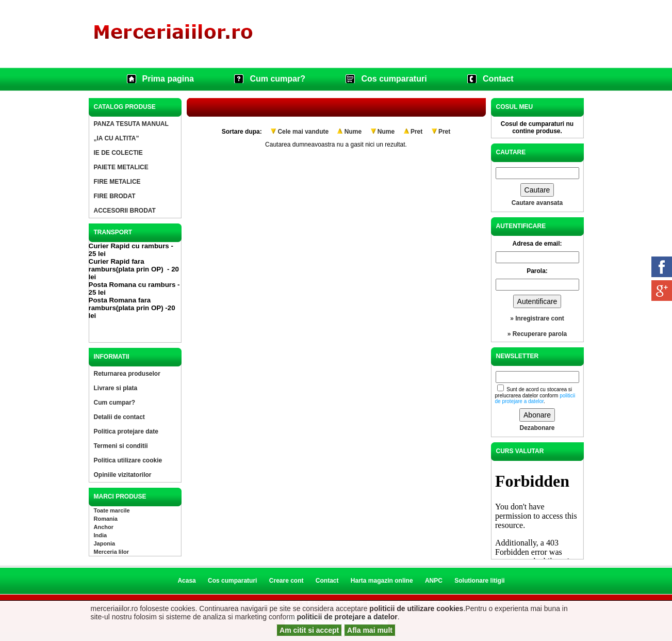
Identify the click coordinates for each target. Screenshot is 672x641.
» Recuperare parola (537, 334)
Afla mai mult (370, 630)
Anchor (104, 527)
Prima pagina (168, 79)
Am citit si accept (309, 630)
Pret (416, 132)
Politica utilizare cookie (128, 460)
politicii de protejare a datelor (347, 617)
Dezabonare (537, 428)
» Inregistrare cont (537, 318)
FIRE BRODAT (115, 196)
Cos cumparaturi (394, 79)
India (101, 535)
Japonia (105, 543)
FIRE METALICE (117, 182)
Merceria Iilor (111, 552)
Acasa (186, 581)
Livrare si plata (116, 388)
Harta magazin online (382, 581)
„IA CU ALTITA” (117, 138)
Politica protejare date (126, 431)
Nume (353, 132)
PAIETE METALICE (121, 167)
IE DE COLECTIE (118, 153)
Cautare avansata (537, 203)
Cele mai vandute (303, 132)
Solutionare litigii (479, 581)
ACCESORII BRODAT (125, 211)
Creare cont (286, 581)
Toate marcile (112, 510)
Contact (498, 79)
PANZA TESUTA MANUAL (131, 124)
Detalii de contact (119, 417)
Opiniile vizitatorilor (123, 475)
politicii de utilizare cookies (416, 608)
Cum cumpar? (277, 79)
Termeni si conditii (121, 446)
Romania (106, 519)
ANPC (434, 581)
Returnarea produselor (127, 374)
